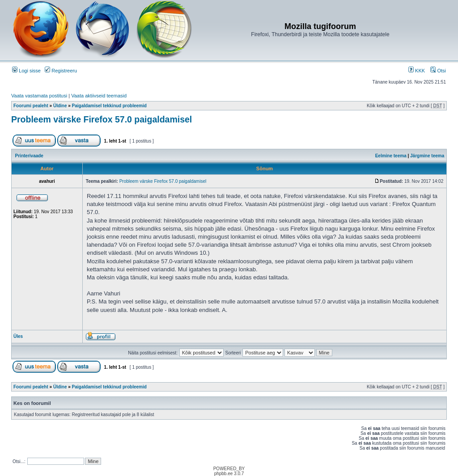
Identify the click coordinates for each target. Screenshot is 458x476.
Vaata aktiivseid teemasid (99, 96)
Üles (18, 336)
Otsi (438, 71)
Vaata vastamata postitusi (39, 96)
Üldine (60, 106)
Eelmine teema (391, 156)
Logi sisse (26, 71)
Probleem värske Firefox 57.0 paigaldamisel (102, 119)
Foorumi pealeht (31, 106)
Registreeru (61, 71)
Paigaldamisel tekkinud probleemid (109, 106)
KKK (417, 71)
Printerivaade (29, 156)
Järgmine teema (427, 156)
